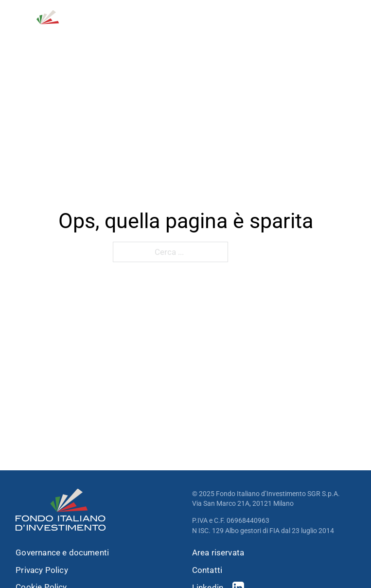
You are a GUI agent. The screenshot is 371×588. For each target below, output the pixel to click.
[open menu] (350, 24)
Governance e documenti (62, 553)
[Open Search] (303, 24)
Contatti (207, 570)
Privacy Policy (42, 570)
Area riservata (218, 553)
